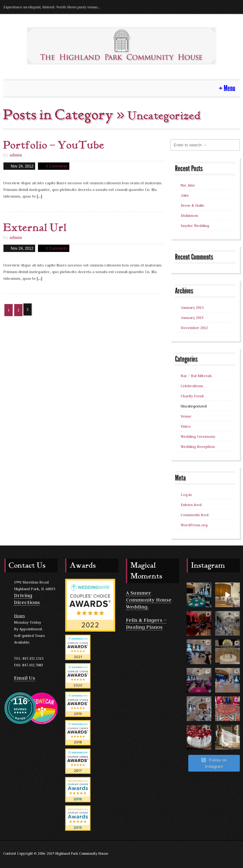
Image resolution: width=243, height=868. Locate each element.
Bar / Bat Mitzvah (196, 376)
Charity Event (192, 396)
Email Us (25, 678)
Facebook (234, 7)
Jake (185, 195)
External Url (35, 228)
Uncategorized (194, 406)
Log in (186, 495)
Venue (186, 416)
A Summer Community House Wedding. (149, 600)
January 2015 (192, 307)
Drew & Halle (193, 205)
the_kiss (188, 185)
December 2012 (194, 328)
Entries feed (191, 505)
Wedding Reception (198, 446)
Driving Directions (27, 599)
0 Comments (57, 166)
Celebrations (192, 386)
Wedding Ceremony (198, 436)
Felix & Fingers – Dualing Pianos (146, 623)
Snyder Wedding (195, 226)
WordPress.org (194, 525)
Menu (229, 88)
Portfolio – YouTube (54, 145)
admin (16, 155)
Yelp (223, 7)
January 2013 (192, 318)
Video (186, 426)
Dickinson (189, 215)
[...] (39, 196)
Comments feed (195, 515)
